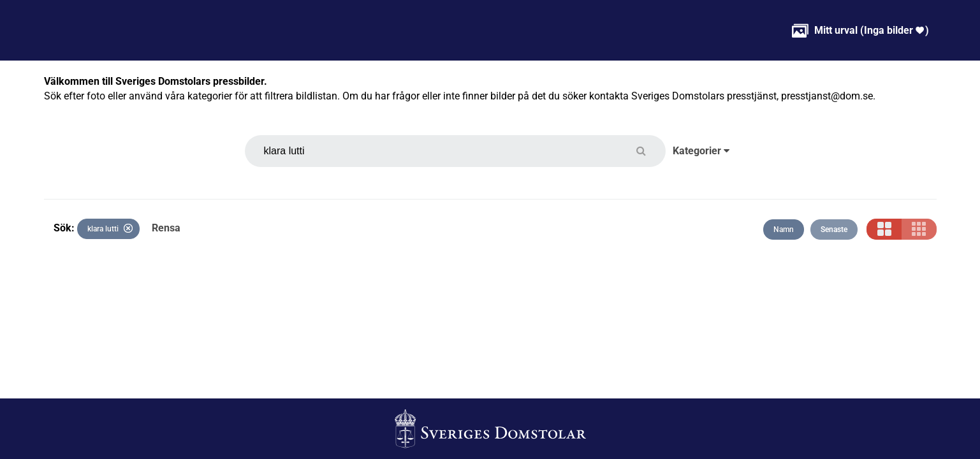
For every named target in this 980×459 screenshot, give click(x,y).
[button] (649, 151)
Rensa (166, 228)
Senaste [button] (834, 229)
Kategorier (701, 151)
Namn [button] (784, 229)
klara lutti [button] (110, 229)
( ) (860, 30)
